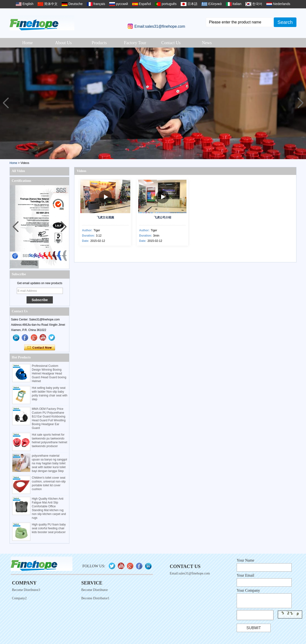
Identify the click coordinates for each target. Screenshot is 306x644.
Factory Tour (135, 43)
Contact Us (171, 43)
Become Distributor (95, 590)
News (207, 43)
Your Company (248, 590)
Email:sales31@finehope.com (160, 26)
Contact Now (40, 348)
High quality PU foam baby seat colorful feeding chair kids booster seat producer (49, 528)
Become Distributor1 (95, 598)
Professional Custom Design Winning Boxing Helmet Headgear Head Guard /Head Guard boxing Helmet (49, 373)
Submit (254, 628)
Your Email (246, 575)
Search (285, 22)
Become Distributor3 (26, 590)
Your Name (245, 560)
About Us (63, 43)
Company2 (19, 598)
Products (99, 43)
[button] (300, 103)
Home (27, 43)
